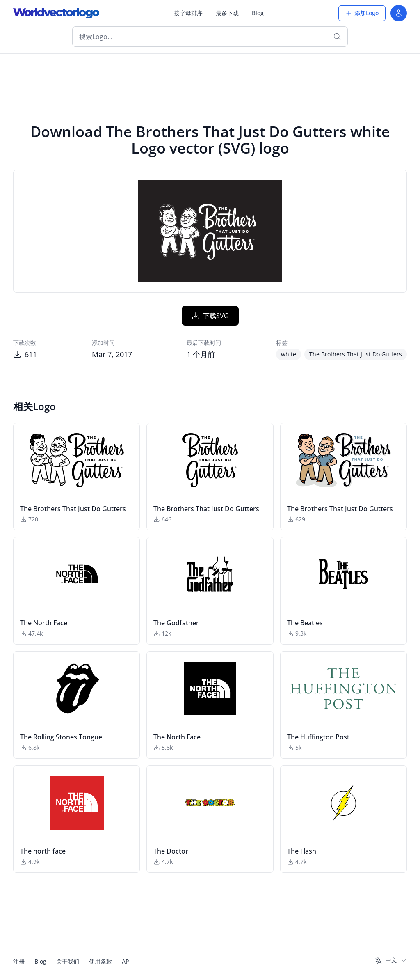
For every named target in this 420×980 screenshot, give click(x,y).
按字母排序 (188, 13)
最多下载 (227, 13)
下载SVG (210, 316)
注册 (19, 961)
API (126, 961)
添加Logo (362, 13)
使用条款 (100, 961)
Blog (258, 13)
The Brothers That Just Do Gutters (356, 354)
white (289, 354)
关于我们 (68, 961)
